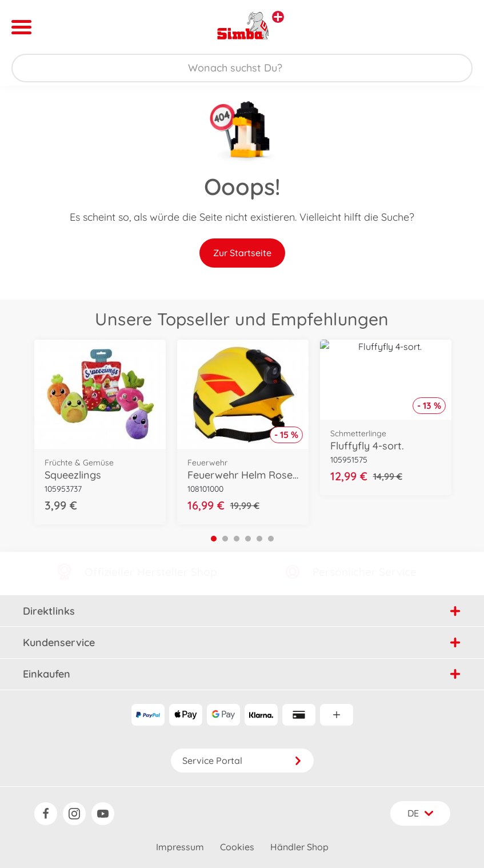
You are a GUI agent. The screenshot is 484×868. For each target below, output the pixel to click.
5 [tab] (259, 539)
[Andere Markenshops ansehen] (278, 17)
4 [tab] (248, 539)
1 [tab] (214, 539)
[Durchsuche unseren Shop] (242, 68)
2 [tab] (225, 539)
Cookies (237, 847)
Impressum (180, 847)
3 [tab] (237, 539)
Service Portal (242, 761)
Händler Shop (299, 847)
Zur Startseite (242, 253)
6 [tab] (271, 539)
